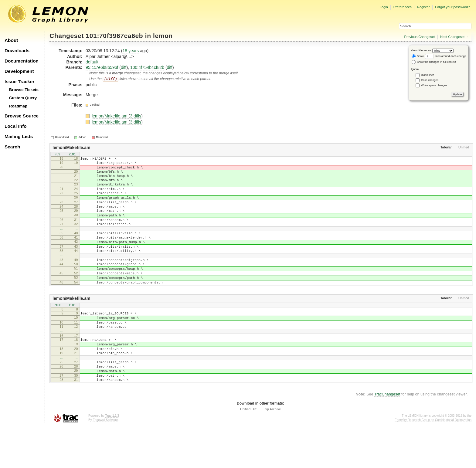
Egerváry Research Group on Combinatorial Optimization (433, 462)
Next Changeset (452, 37)
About (11, 40)
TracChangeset (387, 436)
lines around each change (446, 56)
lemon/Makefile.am (110, 116)
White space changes (434, 85)
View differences (421, 50)
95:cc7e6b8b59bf (102, 67)
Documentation (22, 61)
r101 (72, 154)
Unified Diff (248, 451)
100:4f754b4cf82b (147, 67)
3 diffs (136, 116)
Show (418, 56)
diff (124, 67)
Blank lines (428, 75)
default (92, 62)
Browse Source (22, 116)
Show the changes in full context (434, 62)
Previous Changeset (420, 37)
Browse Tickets (24, 90)
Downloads (17, 51)
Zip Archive (273, 451)
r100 (58, 333)
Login (384, 7)
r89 (58, 154)
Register (423, 7)
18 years (131, 51)
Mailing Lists (19, 136)
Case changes (430, 80)
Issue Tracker (19, 81)
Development (19, 71)
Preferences (403, 7)
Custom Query (23, 98)
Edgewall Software (105, 462)
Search (12, 147)
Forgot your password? (452, 7)
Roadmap (18, 106)
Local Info (16, 126)
